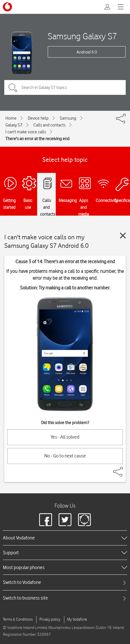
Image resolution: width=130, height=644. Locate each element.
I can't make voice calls (26, 132)
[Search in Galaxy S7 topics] (65, 87)
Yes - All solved (65, 437)
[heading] (65, 538)
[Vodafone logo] (7, 7)
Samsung (68, 118)
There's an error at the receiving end (37, 139)
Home (11, 118)
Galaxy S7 (14, 125)
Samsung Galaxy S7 (82, 36)
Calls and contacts (49, 125)
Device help (38, 118)
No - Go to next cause (65, 456)
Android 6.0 (87, 52)
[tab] (65, 582)
